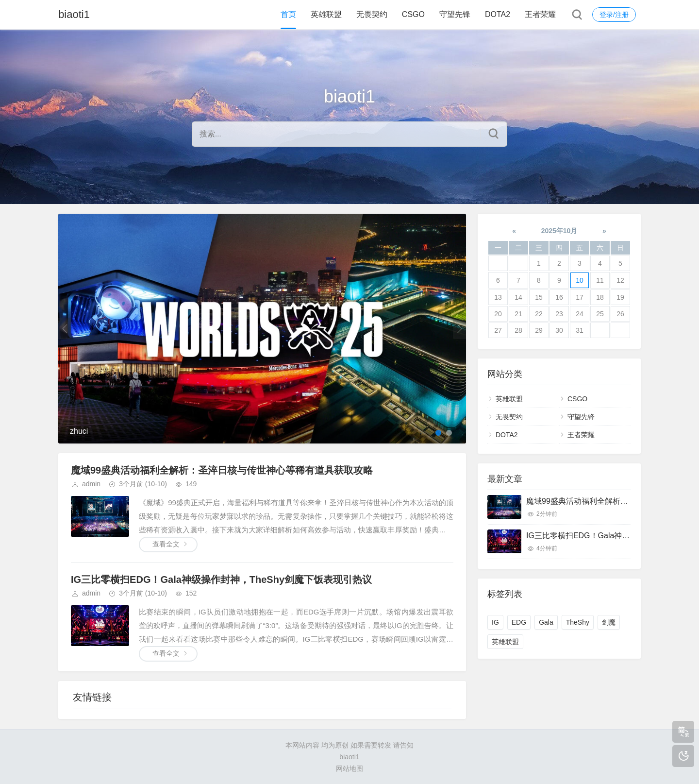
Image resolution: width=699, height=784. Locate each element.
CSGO (413, 14)
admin (91, 484)
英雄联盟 (326, 14)
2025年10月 (559, 231)
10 (580, 280)
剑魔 (609, 622)
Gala (546, 622)
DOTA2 (498, 14)
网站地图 (349, 768)
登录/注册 (614, 15)
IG (495, 622)
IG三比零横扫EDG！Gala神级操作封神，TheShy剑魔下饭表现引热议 (221, 579)
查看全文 (166, 544)
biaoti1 (74, 14)
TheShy (578, 622)
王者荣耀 (540, 14)
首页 (288, 14)
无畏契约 (372, 14)
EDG (519, 622)
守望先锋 (455, 14)
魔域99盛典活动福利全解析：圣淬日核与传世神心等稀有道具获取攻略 (222, 470)
